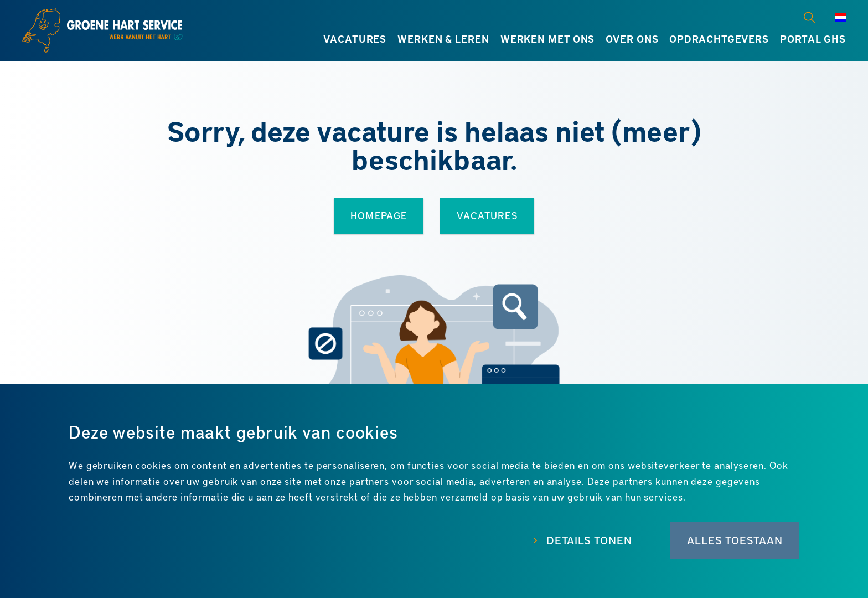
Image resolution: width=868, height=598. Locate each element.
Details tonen (589, 540)
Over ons (632, 39)
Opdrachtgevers (719, 39)
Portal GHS (813, 39)
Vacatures (355, 39)
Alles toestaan (735, 540)
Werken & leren (443, 39)
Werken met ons (548, 39)
